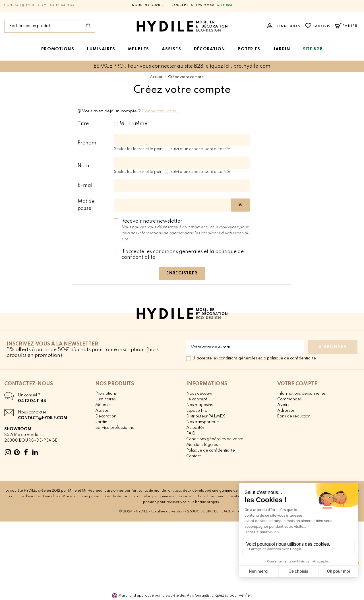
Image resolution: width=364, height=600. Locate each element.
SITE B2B (225, 5)
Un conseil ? (29, 395)
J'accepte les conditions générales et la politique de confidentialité (183, 255)
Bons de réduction (294, 416)
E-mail (86, 185)
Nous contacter (32, 412)
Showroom (203, 5)
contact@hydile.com (25, 5)
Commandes (289, 399)
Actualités (195, 428)
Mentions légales (202, 445)
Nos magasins (199, 405)
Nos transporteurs (203, 422)
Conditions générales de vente (215, 439)
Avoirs (283, 405)
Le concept (178, 5)
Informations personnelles (301, 394)
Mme (138, 124)
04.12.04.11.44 (62, 5)
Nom (83, 166)
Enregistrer (182, 273)
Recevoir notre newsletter (185, 230)
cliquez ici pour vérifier (231, 595)
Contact (194, 456)
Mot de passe (86, 205)
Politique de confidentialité (211, 450)
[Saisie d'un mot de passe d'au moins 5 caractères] (172, 205)
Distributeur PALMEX (206, 416)
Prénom (87, 143)
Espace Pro (197, 411)
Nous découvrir (148, 5)
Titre (83, 124)
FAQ (191, 433)
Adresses (286, 411)
